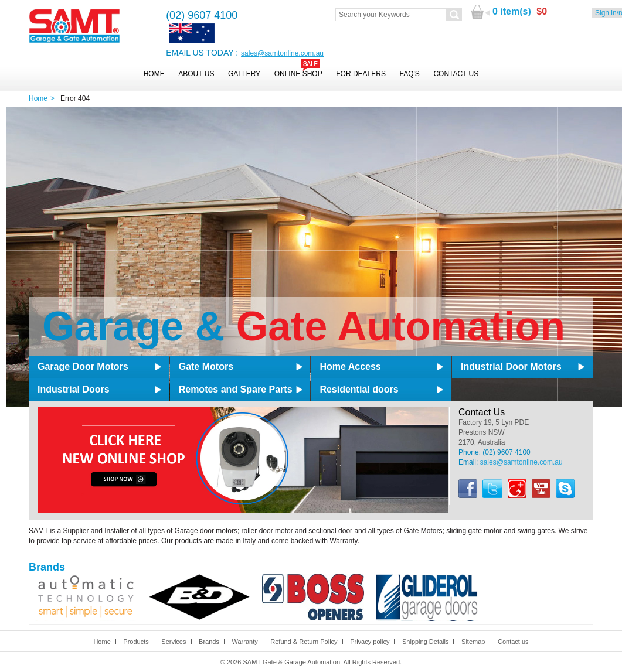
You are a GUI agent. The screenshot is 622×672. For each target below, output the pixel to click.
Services (174, 642)
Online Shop (298, 74)
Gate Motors (206, 366)
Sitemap (473, 642)
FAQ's (410, 74)
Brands (209, 642)
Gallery (244, 74)
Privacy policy (370, 642)
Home (154, 74)
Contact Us (456, 74)
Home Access (350, 366)
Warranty (244, 642)
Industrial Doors (74, 389)
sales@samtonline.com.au (282, 53)
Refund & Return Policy (304, 642)
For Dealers (361, 74)
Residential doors (359, 389)
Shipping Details (426, 642)
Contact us (513, 642)
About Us (196, 74)
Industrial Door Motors (511, 366)
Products (136, 642)
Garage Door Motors (83, 366)
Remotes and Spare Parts (236, 389)
